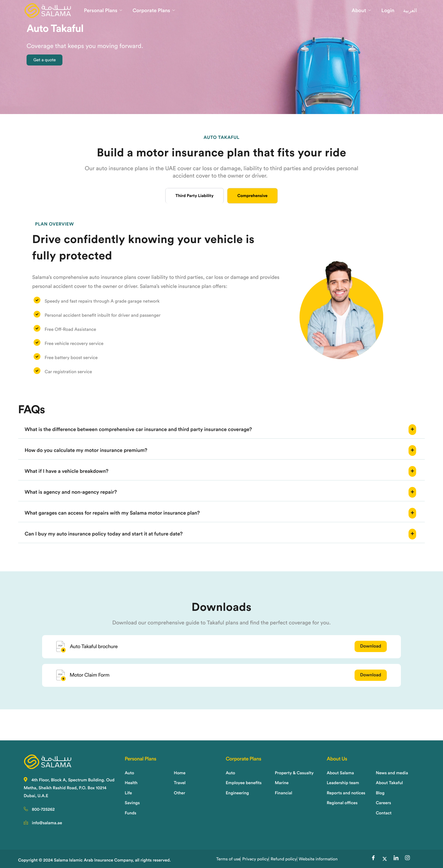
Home (33, 129)
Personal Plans (103, 11)
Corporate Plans (154, 11)
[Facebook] (373, 859)
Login (388, 11)
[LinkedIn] (396, 859)
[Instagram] (407, 859)
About (361, 11)
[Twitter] (385, 859)
